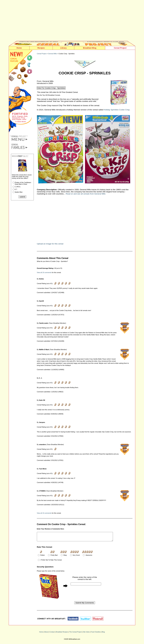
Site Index (86, 634)
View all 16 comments (44, 272)
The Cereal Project (75, 634)
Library (63, 48)
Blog (103, 634)
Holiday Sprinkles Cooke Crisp (117, 110)
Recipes (41, 48)
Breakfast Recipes (62, 634)
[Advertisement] (72, 21)
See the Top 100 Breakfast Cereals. (49, 95)
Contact (52, 634)
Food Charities (96, 634)
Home (19, 48)
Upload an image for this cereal (50, 244)
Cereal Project (120, 48)
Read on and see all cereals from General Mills (86, 194)
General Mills (52, 54)
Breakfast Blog (90, 48)
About (46, 634)
